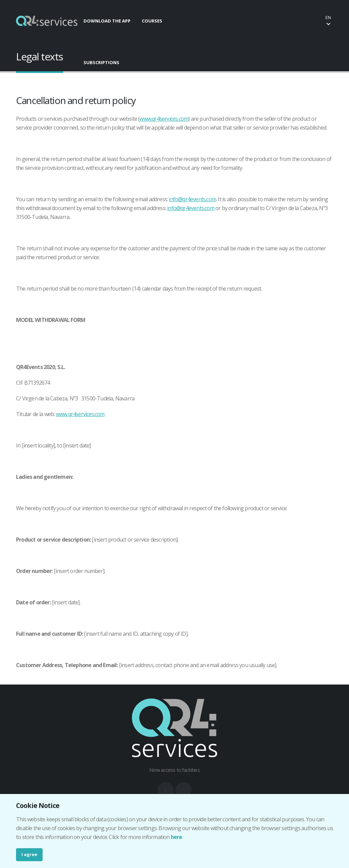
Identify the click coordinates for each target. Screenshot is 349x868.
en (328, 20)
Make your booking (236, 21)
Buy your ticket (294, 21)
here (177, 837)
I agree (29, 854)
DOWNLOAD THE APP (107, 21)
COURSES (152, 21)
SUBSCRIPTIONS (101, 62)
